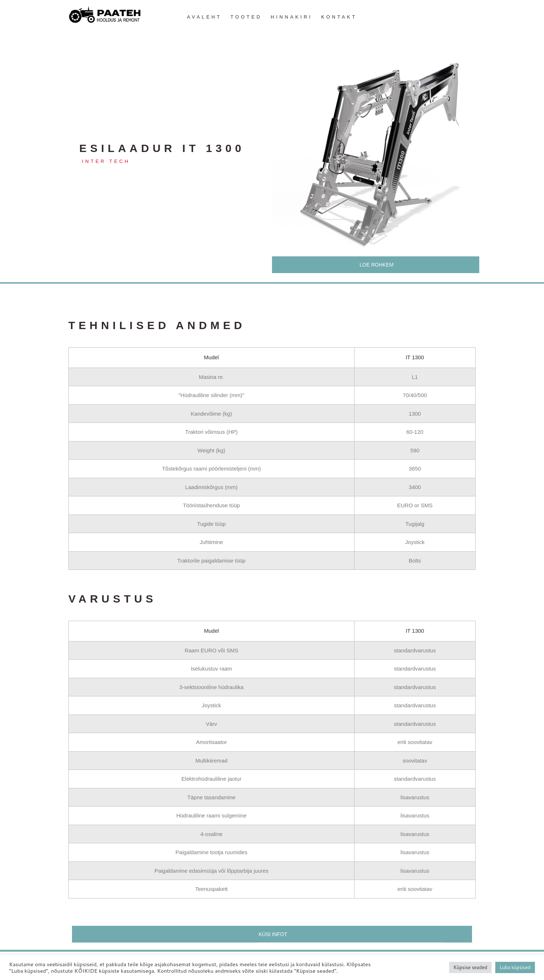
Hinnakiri (291, 17)
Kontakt (339, 17)
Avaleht (204, 17)
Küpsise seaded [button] (470, 967)
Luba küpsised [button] (515, 967)
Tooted (246, 17)
